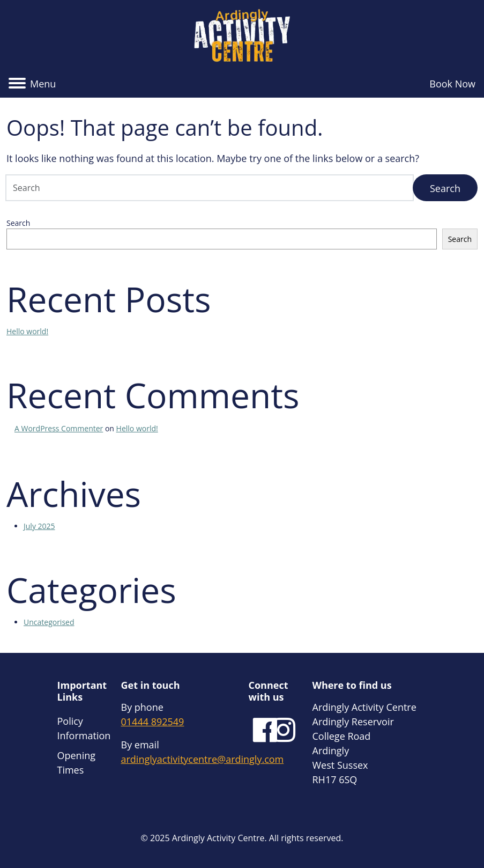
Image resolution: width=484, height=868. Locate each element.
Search (18, 223)
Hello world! (27, 331)
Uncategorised (49, 622)
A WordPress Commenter (59, 428)
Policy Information (84, 728)
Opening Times (77, 763)
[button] (32, 84)
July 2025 (39, 526)
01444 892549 (153, 722)
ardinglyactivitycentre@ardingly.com (203, 759)
